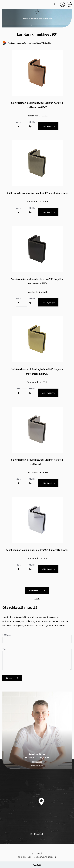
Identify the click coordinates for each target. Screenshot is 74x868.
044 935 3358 (37, 762)
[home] (9, 4)
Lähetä (12, 678)
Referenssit (37, 590)
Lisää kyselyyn (48, 126)
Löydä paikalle (37, 834)
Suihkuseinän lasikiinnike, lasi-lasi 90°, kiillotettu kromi (37, 550)
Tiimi (37, 598)
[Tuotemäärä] (21, 126)
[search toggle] (56, 4)
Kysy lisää (37, 865)
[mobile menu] (69, 4)
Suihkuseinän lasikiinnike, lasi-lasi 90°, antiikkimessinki (37, 193)
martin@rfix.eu (37, 765)
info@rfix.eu (50, 857)
